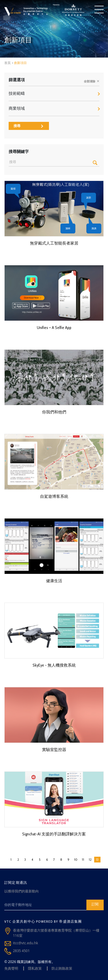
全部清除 (92, 81)
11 (83, 859)
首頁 (7, 63)
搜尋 (28, 126)
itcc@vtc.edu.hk (25, 943)
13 (97, 859)
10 (76, 859)
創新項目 (20, 63)
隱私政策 (35, 968)
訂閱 (95, 904)
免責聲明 (11, 968)
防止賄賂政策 (62, 968)
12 (90, 859)
